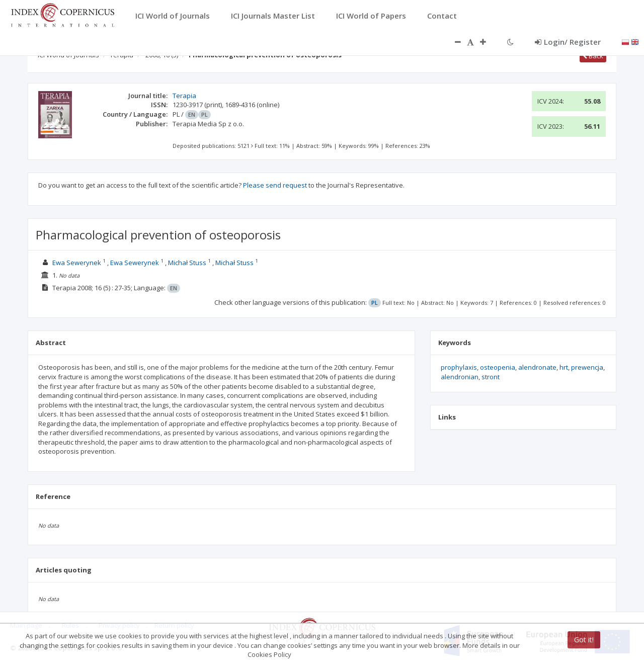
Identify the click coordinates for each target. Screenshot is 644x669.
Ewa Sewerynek (77, 263)
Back (593, 56)
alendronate (537, 367)
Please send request (275, 185)
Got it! (584, 640)
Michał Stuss (187, 263)
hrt (564, 367)
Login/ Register (568, 42)
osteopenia (498, 367)
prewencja (587, 367)
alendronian (460, 377)
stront (491, 377)
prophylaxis (459, 367)
